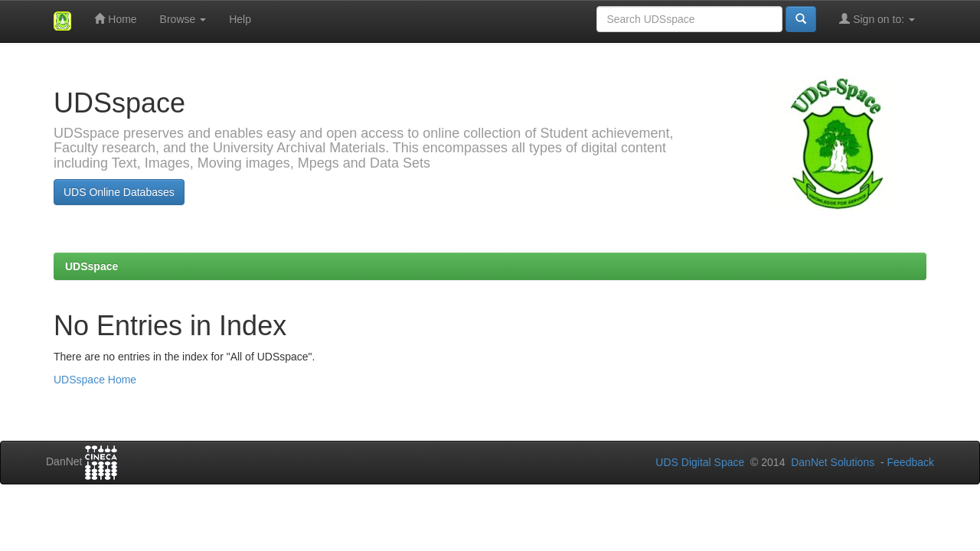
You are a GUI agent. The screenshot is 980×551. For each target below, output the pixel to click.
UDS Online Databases (119, 192)
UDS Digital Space (701, 462)
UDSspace (91, 266)
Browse (183, 19)
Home (115, 19)
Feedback (911, 462)
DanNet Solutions (833, 462)
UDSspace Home (95, 380)
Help (240, 19)
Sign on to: (877, 19)
